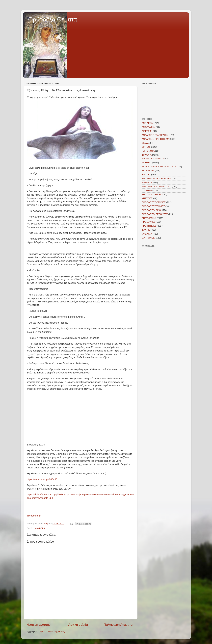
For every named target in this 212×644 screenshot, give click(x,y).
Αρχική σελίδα (78, 625)
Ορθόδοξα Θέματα (53, 19)
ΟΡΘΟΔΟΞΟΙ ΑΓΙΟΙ (152, 210)
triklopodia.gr (34, 516)
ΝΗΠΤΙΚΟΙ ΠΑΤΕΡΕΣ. (153, 194)
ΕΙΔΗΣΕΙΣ (147, 163)
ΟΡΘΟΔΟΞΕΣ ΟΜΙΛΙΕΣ (154, 202)
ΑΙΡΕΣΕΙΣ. (147, 131)
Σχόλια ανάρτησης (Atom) (52, 631)
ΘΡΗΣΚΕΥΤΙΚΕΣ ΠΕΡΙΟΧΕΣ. (156, 186)
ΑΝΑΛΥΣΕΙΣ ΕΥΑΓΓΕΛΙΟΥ (155, 135)
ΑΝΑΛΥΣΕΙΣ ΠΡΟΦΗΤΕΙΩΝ (156, 139)
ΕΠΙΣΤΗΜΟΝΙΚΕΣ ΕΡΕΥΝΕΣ (156, 178)
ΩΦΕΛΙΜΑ (147, 234)
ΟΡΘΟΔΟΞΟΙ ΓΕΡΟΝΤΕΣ (155, 214)
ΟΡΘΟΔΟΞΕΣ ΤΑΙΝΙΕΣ (153, 206)
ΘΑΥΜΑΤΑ (147, 182)
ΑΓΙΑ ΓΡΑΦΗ (148, 123)
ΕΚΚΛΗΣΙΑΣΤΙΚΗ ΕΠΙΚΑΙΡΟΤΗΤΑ (159, 167)
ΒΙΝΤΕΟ (146, 147)
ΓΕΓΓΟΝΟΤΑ (148, 151)
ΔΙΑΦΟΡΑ (40, 528)
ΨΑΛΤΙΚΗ (146, 230)
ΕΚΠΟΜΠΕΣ (148, 171)
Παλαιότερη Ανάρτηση (119, 625)
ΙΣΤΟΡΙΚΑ (147, 190)
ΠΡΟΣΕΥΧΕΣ (148, 222)
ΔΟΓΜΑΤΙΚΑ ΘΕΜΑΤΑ (153, 159)
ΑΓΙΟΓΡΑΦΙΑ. (148, 127)
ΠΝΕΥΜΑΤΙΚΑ (149, 218)
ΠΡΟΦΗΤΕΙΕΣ (149, 226)
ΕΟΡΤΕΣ (146, 175)
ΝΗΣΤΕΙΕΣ (147, 198)
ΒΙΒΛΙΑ (145, 143)
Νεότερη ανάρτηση (40, 625)
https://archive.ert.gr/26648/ (42, 479)
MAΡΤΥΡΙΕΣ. (148, 238)
